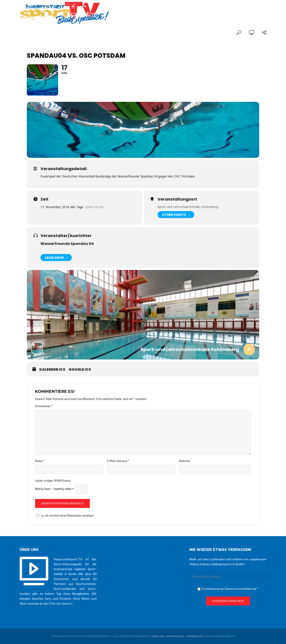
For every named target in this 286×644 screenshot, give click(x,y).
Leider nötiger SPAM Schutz (53, 481)
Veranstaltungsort (177, 199)
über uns (158, 636)
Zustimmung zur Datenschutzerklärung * (228, 589)
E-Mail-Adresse (118, 461)
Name (40, 461)
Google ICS (80, 370)
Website (184, 461)
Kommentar (44, 406)
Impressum (195, 636)
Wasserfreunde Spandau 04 (67, 244)
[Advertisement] (214, 9)
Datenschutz (176, 636)
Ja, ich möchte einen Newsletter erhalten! (65, 516)
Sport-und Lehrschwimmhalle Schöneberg (188, 207)
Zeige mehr (56, 258)
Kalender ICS (52, 370)
